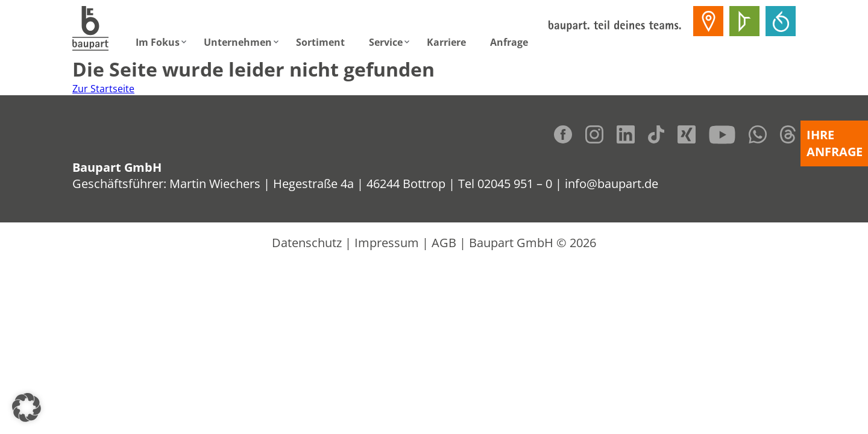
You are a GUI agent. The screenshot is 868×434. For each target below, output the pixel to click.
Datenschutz (307, 243)
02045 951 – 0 (515, 184)
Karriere (446, 42)
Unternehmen (238, 42)
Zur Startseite (103, 89)
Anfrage (509, 42)
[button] (27, 407)
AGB (444, 243)
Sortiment (320, 42)
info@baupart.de (612, 184)
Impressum (387, 243)
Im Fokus (158, 42)
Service (386, 42)
